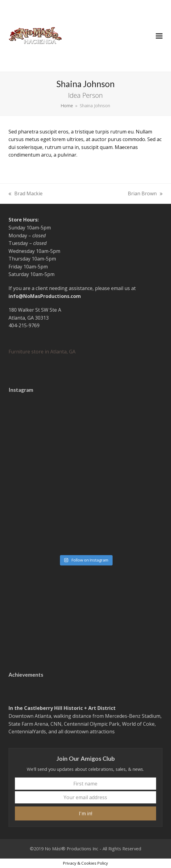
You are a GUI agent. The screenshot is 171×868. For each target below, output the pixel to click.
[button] (159, 36)
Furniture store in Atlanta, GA (42, 352)
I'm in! (85, 813)
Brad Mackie (26, 194)
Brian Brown (145, 194)
